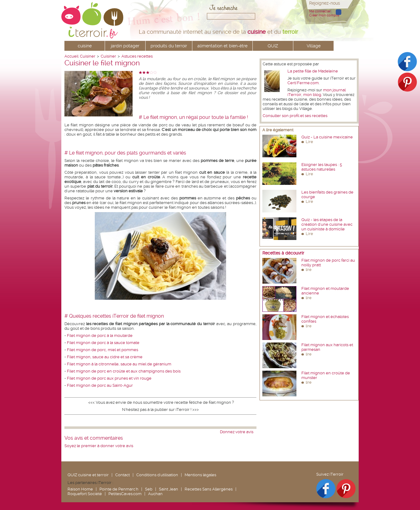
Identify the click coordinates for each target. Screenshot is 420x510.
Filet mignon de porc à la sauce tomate (103, 343)
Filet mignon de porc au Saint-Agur (100, 385)
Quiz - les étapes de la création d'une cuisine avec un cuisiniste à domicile (327, 224)
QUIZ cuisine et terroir (88, 475)
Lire (309, 142)
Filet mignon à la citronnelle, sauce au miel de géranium (119, 364)
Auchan (155, 494)
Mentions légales (200, 475)
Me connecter (320, 11)
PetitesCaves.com (125, 494)
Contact (122, 475)
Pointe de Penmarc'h (119, 489)
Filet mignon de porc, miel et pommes (103, 350)
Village (314, 46)
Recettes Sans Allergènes (209, 489)
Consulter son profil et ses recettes (295, 116)
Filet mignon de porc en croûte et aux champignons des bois (124, 371)
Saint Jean (168, 489)
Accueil (71, 56)
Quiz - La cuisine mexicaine (327, 137)
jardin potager (125, 46)
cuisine (85, 46)
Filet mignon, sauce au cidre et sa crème (105, 357)
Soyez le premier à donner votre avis (99, 446)
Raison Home (80, 489)
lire (309, 270)
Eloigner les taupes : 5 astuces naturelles (322, 167)
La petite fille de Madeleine (313, 71)
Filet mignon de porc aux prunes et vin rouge (109, 378)
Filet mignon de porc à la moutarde (100, 336)
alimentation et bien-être (222, 46)
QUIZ (273, 46)
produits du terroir (169, 46)
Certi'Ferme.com (303, 83)
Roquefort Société (85, 494)
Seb (149, 489)
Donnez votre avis (237, 432)
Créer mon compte (324, 15)
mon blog (312, 95)
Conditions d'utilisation (157, 475)
